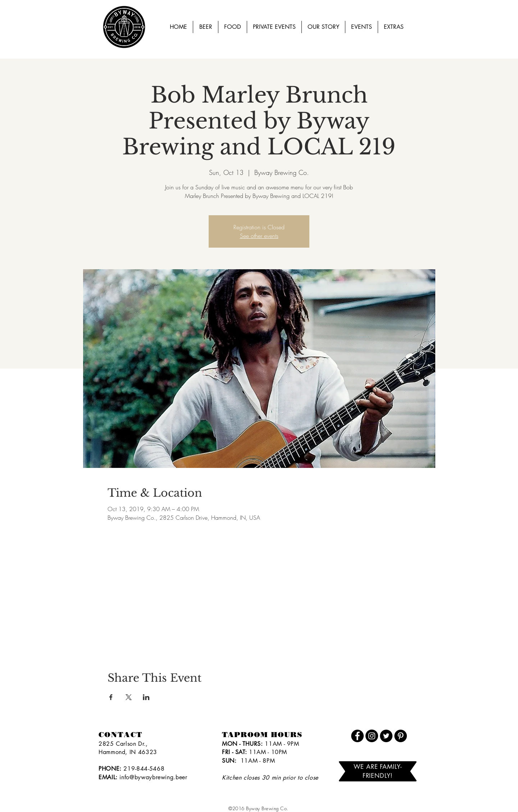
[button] (362, 27)
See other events (259, 236)
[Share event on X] (129, 697)
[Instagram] (372, 736)
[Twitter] (386, 736)
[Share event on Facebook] (111, 697)
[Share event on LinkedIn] (146, 697)
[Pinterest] (401, 736)
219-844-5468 (144, 769)
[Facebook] (357, 736)
